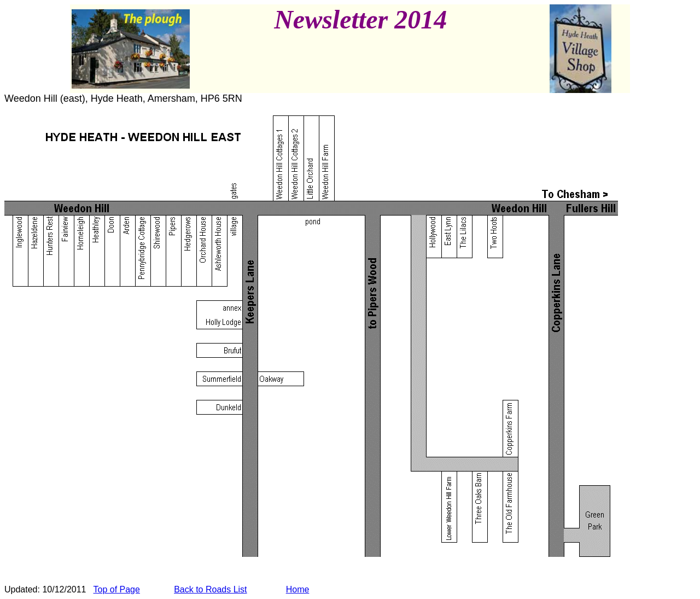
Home (298, 589)
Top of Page (117, 589)
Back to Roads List (210, 589)
